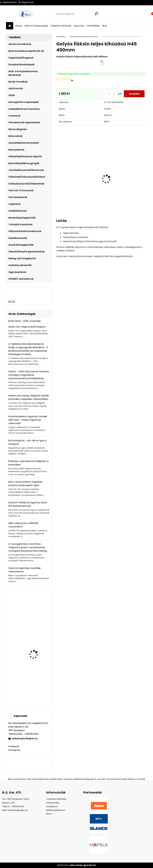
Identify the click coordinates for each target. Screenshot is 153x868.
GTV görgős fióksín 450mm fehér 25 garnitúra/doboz (34, 691)
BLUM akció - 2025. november (25, 321)
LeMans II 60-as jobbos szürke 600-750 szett (137, 178)
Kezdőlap (61, 37)
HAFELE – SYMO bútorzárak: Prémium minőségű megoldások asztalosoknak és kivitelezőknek (29, 375)
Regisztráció (28, 2)
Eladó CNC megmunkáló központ (27, 327)
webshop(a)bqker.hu (25, 739)
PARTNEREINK (93, 26)
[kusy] (108, 94)
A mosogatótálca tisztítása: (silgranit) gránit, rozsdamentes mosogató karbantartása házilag (28, 547)
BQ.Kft (12, 302)
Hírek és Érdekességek (36, 26)
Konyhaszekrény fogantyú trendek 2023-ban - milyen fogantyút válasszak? (28, 420)
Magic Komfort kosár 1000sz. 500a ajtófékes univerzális (113, 179)
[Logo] (26, 14)
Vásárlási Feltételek (61, 26)
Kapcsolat (79, 26)
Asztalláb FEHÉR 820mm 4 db (67, 171)
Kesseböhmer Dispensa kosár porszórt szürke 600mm (37, 655)
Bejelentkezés (10, 2)
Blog (104, 26)
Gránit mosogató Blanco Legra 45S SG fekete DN (37, 616)
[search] (97, 14)
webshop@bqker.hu (18, 810)
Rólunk (19, 26)
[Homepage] (10, 26)
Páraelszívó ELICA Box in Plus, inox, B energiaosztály (91, 176)
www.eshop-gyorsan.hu (83, 865)
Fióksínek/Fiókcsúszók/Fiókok (84, 37)
